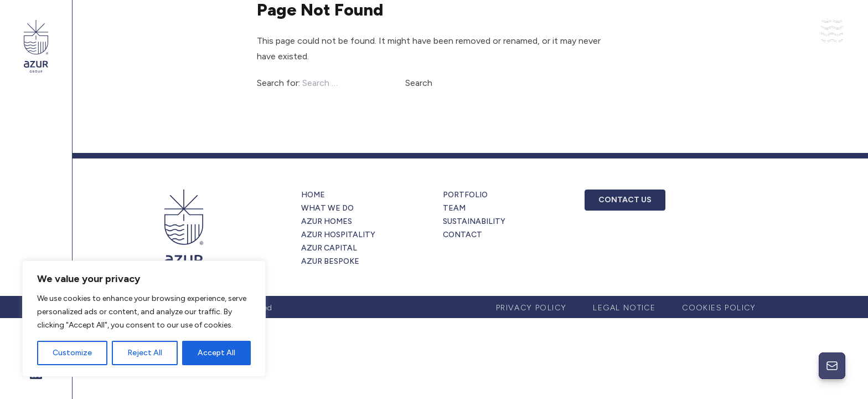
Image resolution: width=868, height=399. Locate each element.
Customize (72, 353)
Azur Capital (329, 248)
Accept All (216, 353)
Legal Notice (624, 308)
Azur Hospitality (338, 235)
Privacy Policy (531, 308)
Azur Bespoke (330, 261)
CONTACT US (625, 200)
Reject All (145, 353)
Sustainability (474, 221)
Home (313, 195)
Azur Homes (327, 221)
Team (454, 208)
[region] (144, 319)
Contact (463, 235)
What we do (327, 208)
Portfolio (465, 195)
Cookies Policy (719, 308)
